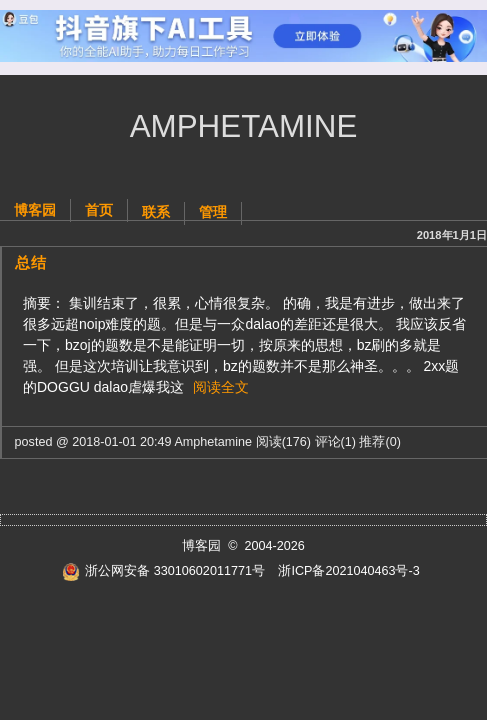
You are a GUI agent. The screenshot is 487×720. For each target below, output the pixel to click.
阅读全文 (221, 387)
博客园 (35, 210)
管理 (213, 212)
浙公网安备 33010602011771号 (163, 571)
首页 (99, 210)
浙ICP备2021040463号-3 (348, 571)
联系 (156, 212)
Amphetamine (244, 126)
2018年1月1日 (452, 235)
